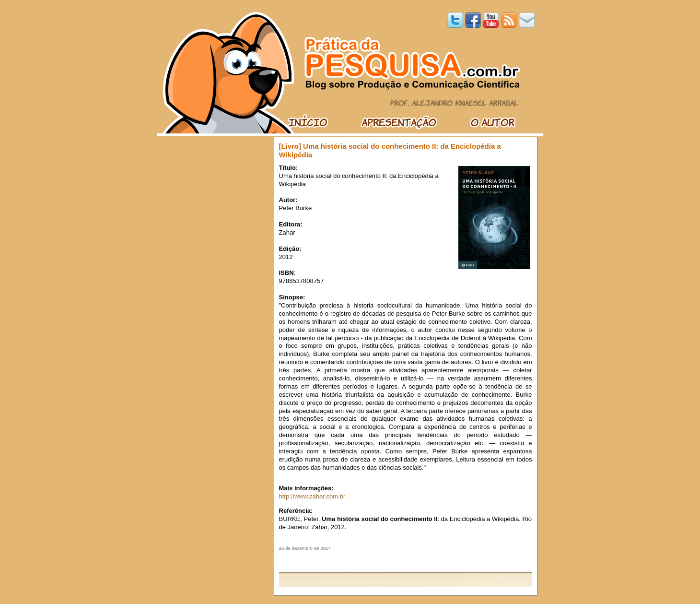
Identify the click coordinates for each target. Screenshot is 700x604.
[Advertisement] (406, 562)
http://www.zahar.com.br (312, 496)
